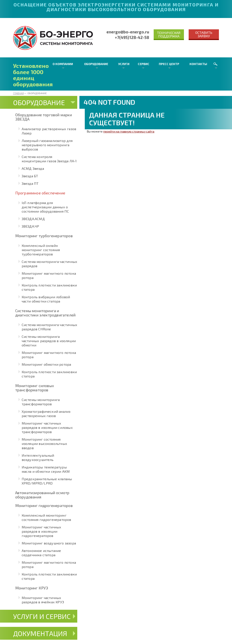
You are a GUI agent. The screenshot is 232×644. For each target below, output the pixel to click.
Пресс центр (169, 64)
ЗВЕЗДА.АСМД (33, 219)
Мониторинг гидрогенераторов (44, 505)
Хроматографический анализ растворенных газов (46, 414)
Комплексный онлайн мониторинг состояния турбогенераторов (41, 250)
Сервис (144, 64)
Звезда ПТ (30, 183)
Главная (18, 93)
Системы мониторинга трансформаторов (41, 402)
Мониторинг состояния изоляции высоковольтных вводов (45, 443)
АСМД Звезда (33, 168)
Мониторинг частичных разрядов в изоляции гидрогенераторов (42, 531)
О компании (63, 64)
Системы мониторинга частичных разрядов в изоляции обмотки (49, 341)
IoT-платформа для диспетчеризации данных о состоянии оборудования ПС (45, 207)
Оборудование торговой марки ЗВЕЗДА (44, 117)
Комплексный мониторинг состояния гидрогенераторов (46, 517)
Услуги (124, 64)
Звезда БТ (30, 176)
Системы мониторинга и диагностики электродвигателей (45, 313)
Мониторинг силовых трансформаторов (35, 388)
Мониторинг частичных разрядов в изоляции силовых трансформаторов (47, 427)
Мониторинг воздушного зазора (49, 543)
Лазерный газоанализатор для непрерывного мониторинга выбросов (47, 145)
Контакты (198, 64)
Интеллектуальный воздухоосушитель (38, 457)
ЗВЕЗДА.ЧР (30, 226)
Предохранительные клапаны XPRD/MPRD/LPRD (47, 481)
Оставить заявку (204, 34)
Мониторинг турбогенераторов (44, 236)
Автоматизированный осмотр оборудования (42, 495)
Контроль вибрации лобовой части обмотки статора (46, 299)
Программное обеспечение (40, 193)
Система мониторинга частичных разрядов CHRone (50, 327)
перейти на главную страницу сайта (129, 131)
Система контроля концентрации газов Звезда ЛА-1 (49, 159)
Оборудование (96, 64)
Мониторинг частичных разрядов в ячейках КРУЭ (43, 600)
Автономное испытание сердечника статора (41, 553)
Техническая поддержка (169, 34)
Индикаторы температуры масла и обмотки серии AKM (46, 469)
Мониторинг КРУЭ (32, 588)
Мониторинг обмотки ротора (46, 364)
